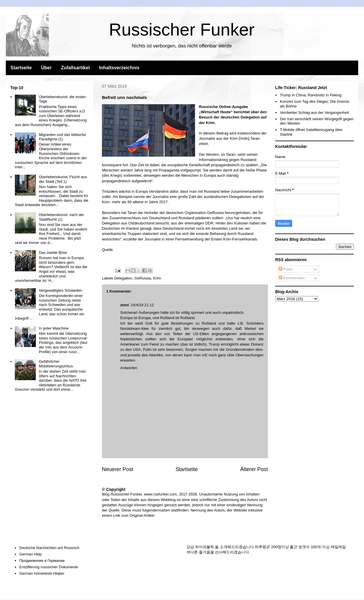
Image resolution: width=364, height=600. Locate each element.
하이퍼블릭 (205, 547)
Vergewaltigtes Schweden (60, 290)
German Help (30, 554)
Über (46, 68)
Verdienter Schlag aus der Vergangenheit (314, 113)
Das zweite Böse (53, 253)
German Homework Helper (42, 573)
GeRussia (143, 278)
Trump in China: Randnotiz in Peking (311, 95)
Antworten (129, 368)
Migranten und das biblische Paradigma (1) (62, 137)
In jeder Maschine (54, 328)
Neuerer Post (117, 469)
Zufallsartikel (75, 68)
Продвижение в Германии (42, 561)
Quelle (107, 250)
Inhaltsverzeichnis (119, 68)
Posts (286, 269)
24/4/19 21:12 (142, 305)
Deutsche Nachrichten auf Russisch (49, 548)
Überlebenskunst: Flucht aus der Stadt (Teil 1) (63, 179)
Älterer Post (254, 469)
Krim (157, 278)
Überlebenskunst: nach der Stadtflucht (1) (61, 217)
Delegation (123, 278)
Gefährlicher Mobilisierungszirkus (56, 364)
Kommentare (292, 278)
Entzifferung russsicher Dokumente (49, 567)
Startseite (21, 68)
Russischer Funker (182, 30)
